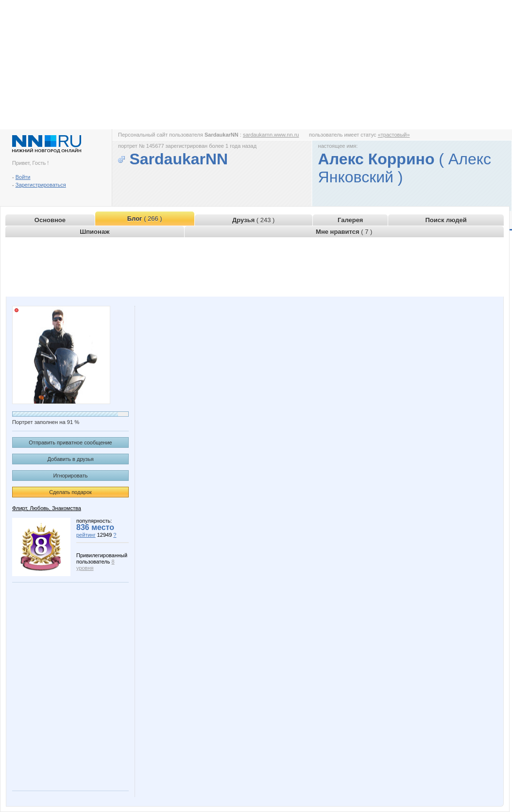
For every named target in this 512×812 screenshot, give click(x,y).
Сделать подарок (70, 492)
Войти (23, 177)
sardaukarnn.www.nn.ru (271, 135)
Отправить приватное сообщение (70, 442)
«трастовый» (394, 135)
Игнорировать (71, 476)
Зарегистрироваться (41, 185)
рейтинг (86, 535)
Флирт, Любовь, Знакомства (47, 508)
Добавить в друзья (70, 459)
